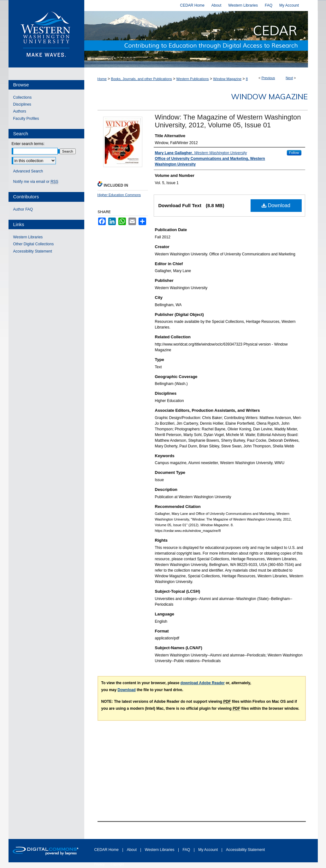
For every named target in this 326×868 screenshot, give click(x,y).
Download (276, 205)
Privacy (100, 864)
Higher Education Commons (119, 195)
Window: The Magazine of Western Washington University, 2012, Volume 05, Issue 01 (228, 121)
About (132, 850)
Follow (294, 153)
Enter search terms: (28, 144)
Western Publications (192, 79)
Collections (23, 97)
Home (102, 79)
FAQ (187, 850)
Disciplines (22, 104)
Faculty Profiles (26, 119)
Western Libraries (28, 237)
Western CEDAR (201, 39)
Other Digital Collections (34, 244)
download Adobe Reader (203, 683)
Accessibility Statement (33, 251)
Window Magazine (227, 79)
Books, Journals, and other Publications (142, 79)
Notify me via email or (36, 182)
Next (289, 78)
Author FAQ (23, 209)
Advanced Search (28, 171)
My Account (208, 850)
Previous (268, 78)
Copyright (117, 864)
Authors (20, 111)
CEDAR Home (107, 850)
